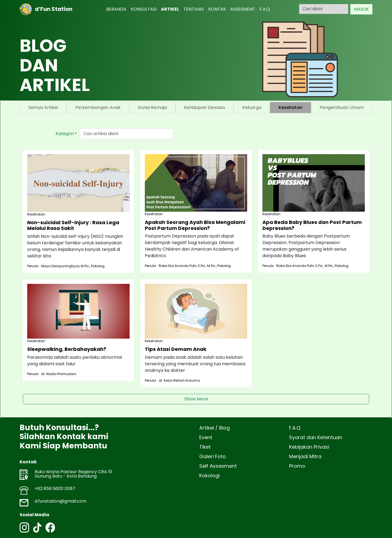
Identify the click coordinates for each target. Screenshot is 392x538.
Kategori (65, 134)
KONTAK (217, 9)
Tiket (205, 447)
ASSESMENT (243, 9)
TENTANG (194, 9)
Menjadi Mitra (305, 456)
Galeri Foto (213, 456)
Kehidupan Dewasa (204, 107)
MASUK (361, 9)
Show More (196, 399)
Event (206, 437)
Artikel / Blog (215, 428)
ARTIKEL (170, 9)
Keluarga (252, 107)
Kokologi (209, 475)
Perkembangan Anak (98, 107)
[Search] (324, 9)
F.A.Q (265, 9)
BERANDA (116, 9)
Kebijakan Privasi (309, 447)
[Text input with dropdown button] (127, 134)
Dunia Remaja (152, 107)
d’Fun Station (46, 9)
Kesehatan (290, 107)
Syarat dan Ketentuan (316, 437)
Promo (297, 466)
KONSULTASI (144, 9)
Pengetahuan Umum (342, 107)
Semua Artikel (43, 107)
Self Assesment (218, 466)
